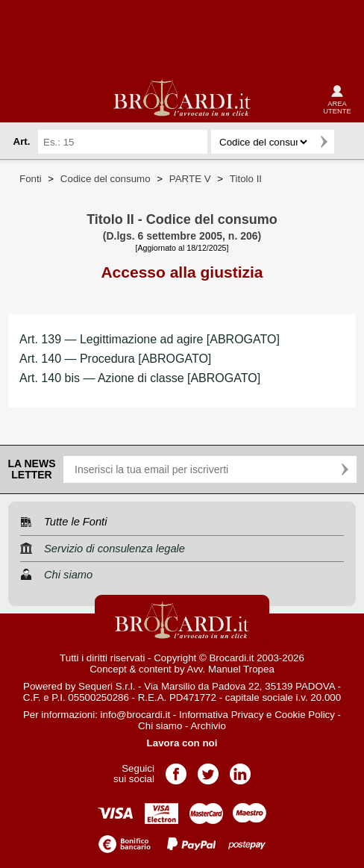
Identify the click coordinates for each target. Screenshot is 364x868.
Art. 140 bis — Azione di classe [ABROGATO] (140, 378)
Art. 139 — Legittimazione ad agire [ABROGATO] (150, 339)
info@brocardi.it (136, 715)
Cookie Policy (305, 715)
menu (24, 99)
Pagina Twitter (208, 769)
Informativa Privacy (221, 715)
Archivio (208, 726)
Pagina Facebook (176, 769)
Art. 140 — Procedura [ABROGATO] (115, 359)
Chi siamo (160, 726)
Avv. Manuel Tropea (231, 669)
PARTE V (190, 179)
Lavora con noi (182, 743)
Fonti (31, 179)
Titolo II (246, 179)
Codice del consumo (106, 179)
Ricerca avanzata (348, 142)
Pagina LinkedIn (240, 769)
